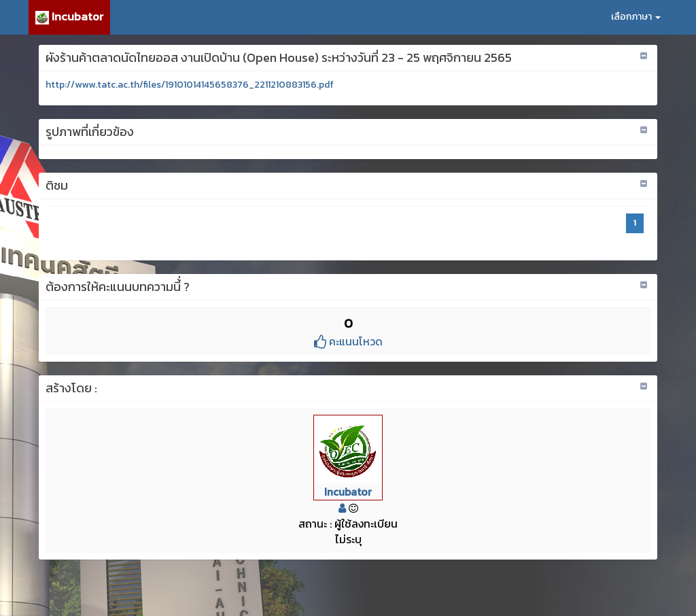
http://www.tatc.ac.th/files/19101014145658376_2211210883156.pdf (190, 85)
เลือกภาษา (636, 17)
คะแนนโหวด (348, 341)
